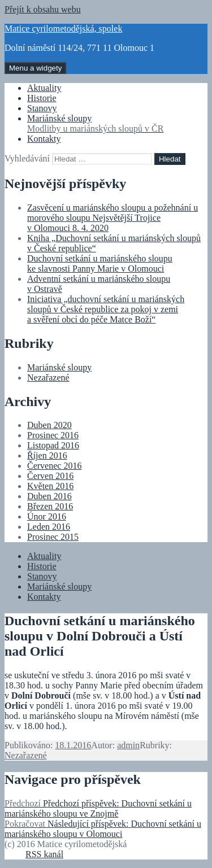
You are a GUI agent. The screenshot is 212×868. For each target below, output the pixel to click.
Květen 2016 (50, 486)
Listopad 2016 (53, 445)
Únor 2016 (47, 516)
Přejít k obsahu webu (43, 9)
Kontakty (44, 139)
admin (128, 745)
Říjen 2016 (47, 455)
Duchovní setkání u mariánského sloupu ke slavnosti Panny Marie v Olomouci (100, 263)
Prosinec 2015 (53, 537)
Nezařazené (48, 378)
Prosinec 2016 (53, 435)
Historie (42, 98)
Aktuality (44, 88)
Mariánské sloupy (117, 124)
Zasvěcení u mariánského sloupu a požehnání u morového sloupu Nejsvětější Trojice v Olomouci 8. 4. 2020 (113, 218)
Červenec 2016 (54, 466)
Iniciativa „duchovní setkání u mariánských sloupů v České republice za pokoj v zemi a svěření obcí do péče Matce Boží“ (106, 309)
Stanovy (42, 108)
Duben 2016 (49, 496)
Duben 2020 (49, 425)
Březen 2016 (50, 506)
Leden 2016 (49, 527)
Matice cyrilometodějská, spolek (63, 29)
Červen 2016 (50, 476)
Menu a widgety (35, 68)
